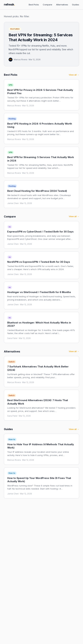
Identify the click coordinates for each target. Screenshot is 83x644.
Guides (76, 5)
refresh (9, 5)
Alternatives (62, 5)
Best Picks (34, 5)
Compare (47, 5)
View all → (74, 75)
